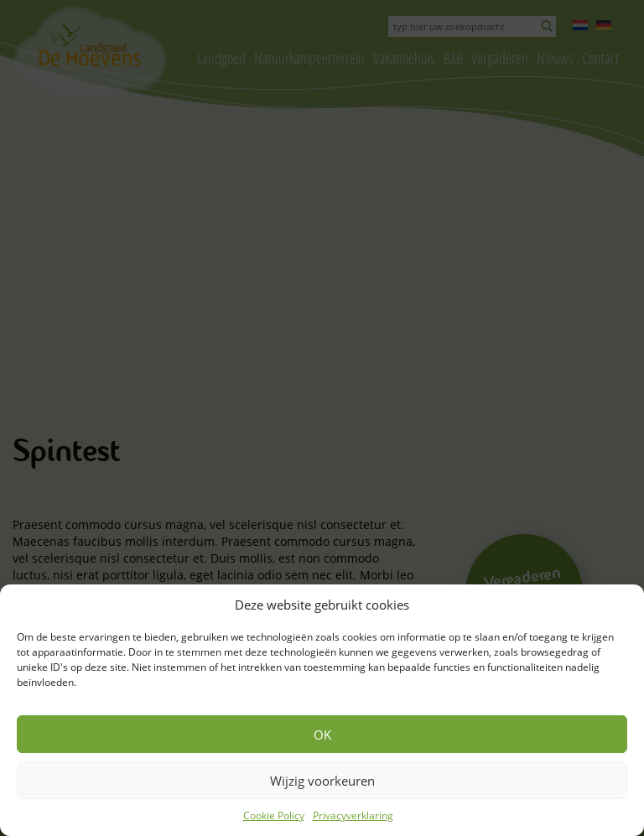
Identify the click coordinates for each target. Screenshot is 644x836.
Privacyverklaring (353, 815)
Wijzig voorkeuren (322, 781)
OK (322, 735)
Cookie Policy (274, 815)
